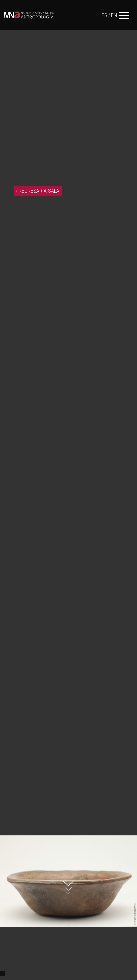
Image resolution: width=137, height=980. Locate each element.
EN (114, 15)
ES (104, 15)
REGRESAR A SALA (38, 191)
